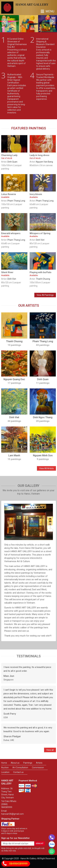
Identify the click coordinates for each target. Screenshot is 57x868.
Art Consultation (20, 767)
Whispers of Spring (43, 235)
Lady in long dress (43, 157)
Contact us (18, 772)
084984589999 (18, 864)
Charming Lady (14, 157)
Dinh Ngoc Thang (43, 417)
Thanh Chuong (43, 279)
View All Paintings (45, 295)
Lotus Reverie (14, 196)
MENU (43, 11)
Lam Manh (14, 455)
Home (4, 763)
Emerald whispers (14, 235)
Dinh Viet (40, 240)
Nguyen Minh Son (43, 455)
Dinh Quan (12, 162)
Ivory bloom (43, 196)
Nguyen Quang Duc (14, 379)
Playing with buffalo (43, 274)
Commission (38, 767)
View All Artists (46, 468)
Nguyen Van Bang (44, 162)
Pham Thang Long (16, 201)
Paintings (28, 763)
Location (5, 772)
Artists (39, 763)
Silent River (14, 274)
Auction (5, 767)
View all (50, 750)
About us (15, 763)
